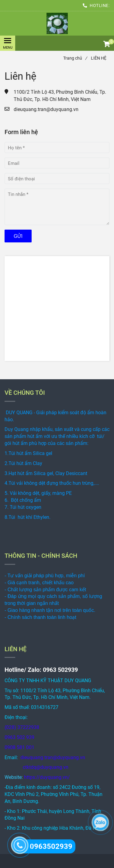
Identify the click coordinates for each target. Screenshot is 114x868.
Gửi (18, 236)
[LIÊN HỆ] (57, 23)
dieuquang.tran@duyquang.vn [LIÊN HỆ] (46, 109)
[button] (106, 45)
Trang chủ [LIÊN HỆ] (75, 58)
